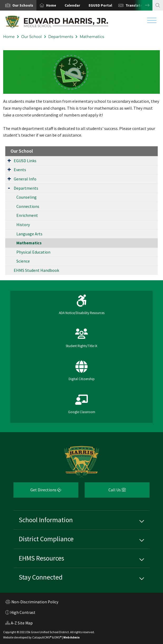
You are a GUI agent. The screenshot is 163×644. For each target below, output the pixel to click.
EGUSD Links (25, 161)
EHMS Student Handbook (36, 270)
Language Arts (29, 234)
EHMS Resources (41, 558)
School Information (46, 520)
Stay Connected (41, 577)
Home (51, 5)
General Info (25, 179)
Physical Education (33, 252)
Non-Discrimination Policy (32, 603)
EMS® (58, 637)
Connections (28, 206)
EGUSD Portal (100, 5)
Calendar (72, 5)
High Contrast (23, 612)
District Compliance (46, 539)
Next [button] (143, 5)
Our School (31, 37)
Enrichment (27, 215)
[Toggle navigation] (152, 22)
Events (20, 170)
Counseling (27, 197)
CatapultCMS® (42, 637)
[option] (18, 5)
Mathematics (92, 37)
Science (23, 261)
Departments (61, 37)
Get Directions (37, 492)
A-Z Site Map (19, 624)
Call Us (105, 492)
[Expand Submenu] (9, 160)
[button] (23, 5)
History (23, 225)
